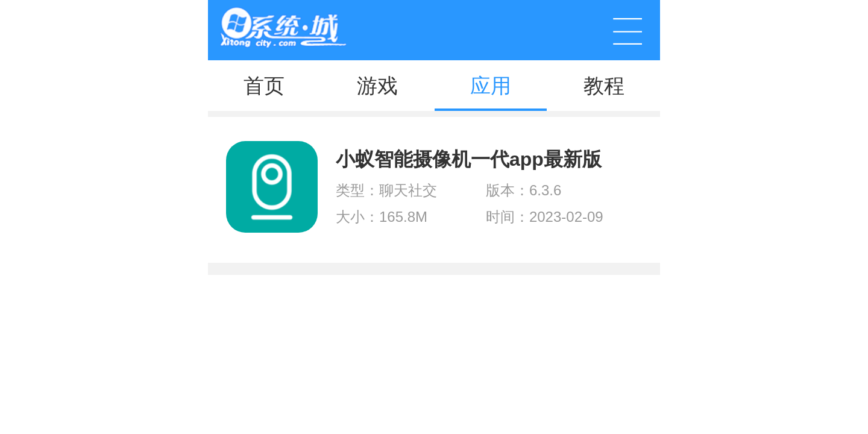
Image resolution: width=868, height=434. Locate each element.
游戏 (377, 86)
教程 (604, 86)
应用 (491, 86)
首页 (264, 86)
